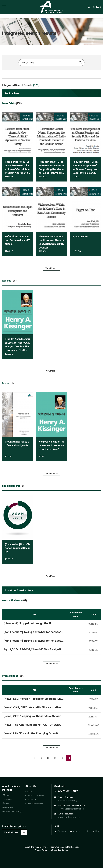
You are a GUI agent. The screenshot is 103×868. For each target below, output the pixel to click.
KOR (99, 7)
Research (7, 803)
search (89, 7)
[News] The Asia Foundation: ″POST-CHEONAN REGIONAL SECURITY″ (33, 725)
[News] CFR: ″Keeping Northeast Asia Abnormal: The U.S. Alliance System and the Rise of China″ (33, 716)
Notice (29, 791)
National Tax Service (59, 850)
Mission (6, 795)
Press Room (8, 807)
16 (47, 757)
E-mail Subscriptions (35, 804)
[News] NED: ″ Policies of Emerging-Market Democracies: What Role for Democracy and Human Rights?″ (34, 699)
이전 (41, 758)
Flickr (98, 831)
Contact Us (31, 800)
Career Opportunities (35, 795)
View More (50, 268)
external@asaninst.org (68, 801)
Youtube (76, 831)
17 (54, 757)
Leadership (8, 799)
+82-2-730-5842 (68, 791)
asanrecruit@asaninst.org (69, 817)
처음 (34, 758)
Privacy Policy (41, 850)
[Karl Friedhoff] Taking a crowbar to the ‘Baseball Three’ (33, 632)
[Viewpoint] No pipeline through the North (30, 623)
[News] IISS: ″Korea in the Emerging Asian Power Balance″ (33, 734)
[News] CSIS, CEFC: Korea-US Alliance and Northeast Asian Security (33, 708)
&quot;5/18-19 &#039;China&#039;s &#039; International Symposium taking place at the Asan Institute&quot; (33, 649)
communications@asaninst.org (71, 809)
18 (61, 757)
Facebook (62, 831)
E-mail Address (11, 832)
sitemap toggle (4, 7)
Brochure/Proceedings (12, 812)
